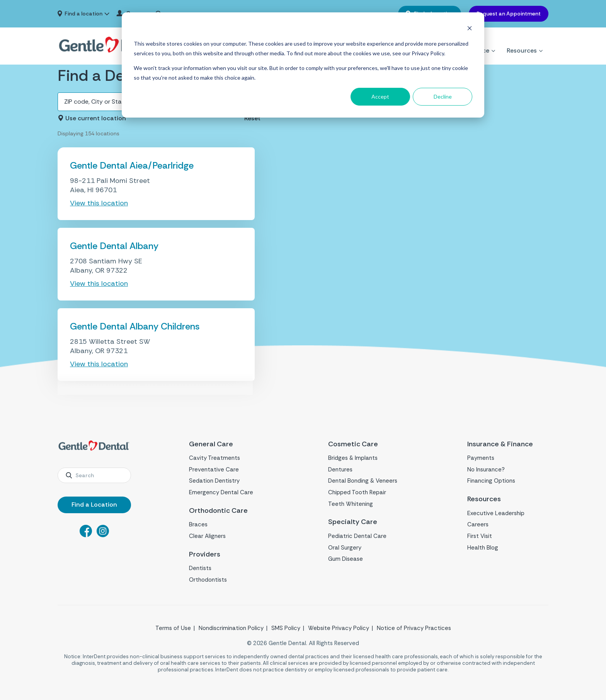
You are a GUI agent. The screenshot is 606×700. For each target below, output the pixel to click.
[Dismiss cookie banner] (470, 29)
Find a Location (94, 505)
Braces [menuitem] (198, 524)
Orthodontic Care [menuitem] (218, 511)
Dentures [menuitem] (340, 470)
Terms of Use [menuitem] (173, 628)
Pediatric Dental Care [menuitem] (357, 536)
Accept (380, 96)
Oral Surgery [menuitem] (345, 548)
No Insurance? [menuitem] (486, 470)
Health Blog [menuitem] (483, 548)
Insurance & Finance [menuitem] (500, 444)
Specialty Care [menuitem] (353, 522)
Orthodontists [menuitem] (208, 580)
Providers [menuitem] (205, 554)
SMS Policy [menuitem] (286, 628)
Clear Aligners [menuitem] (207, 536)
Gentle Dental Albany (114, 246)
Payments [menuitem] (481, 458)
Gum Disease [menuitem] (346, 559)
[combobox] (94, 475)
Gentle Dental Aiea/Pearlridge (132, 165)
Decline (443, 96)
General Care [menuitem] (211, 444)
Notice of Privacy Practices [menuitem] (414, 628)
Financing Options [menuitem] (491, 481)
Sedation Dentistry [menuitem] (214, 481)
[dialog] (303, 65)
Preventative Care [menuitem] (214, 470)
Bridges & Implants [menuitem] (353, 458)
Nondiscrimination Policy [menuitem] (231, 628)
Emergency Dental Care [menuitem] (221, 492)
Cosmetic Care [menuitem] (353, 444)
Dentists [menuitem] (200, 568)
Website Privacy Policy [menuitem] (339, 628)
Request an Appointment (509, 14)
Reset (252, 118)
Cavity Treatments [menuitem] (214, 458)
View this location (99, 203)
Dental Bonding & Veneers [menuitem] (363, 481)
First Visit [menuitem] (480, 536)
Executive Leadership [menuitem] (496, 513)
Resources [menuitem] (522, 41)
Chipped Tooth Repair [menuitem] (357, 492)
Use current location (96, 118)
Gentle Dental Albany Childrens (135, 326)
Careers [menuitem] (478, 524)
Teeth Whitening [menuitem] (351, 504)
